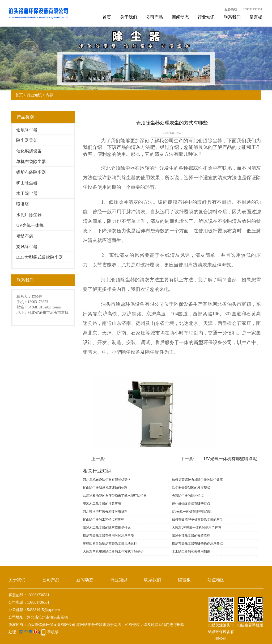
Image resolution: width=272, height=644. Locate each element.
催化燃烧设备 (29, 151)
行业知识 (206, 17)
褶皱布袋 (25, 236)
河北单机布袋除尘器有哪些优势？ (107, 480)
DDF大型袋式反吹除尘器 (40, 257)
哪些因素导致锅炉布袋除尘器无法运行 (110, 543)
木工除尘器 (27, 193)
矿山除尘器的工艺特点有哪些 (104, 520)
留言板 (256, 17)
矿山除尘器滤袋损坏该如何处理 (105, 488)
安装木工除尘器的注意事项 (102, 504)
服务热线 (231, 9)
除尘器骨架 (27, 140)
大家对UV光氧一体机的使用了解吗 (196, 528)
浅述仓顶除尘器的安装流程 (191, 536)
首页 (107, 17)
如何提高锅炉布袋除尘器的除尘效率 (197, 480)
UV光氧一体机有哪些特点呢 (230, 459)
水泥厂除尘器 (29, 215)
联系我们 (232, 17)
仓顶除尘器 (27, 130)
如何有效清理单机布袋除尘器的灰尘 (197, 520)
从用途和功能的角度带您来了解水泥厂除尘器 (115, 496)
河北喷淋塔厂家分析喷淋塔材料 (105, 512)
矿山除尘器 (27, 183)
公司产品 (154, 17)
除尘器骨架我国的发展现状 (191, 488)
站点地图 (216, 580)
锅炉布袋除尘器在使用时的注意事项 (108, 536)
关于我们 (129, 17)
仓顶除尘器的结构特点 (188, 496)
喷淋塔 (23, 204)
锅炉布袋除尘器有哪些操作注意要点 (197, 543)
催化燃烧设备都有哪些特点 (191, 504)
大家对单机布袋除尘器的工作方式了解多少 (113, 551)
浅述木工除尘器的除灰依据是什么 (107, 528)
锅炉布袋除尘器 (31, 172)
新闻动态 (180, 17)
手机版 (53, 632)
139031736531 (253, 9)
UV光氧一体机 (30, 225)
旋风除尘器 (27, 247)
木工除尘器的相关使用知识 (191, 551)
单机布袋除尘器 (31, 162)
